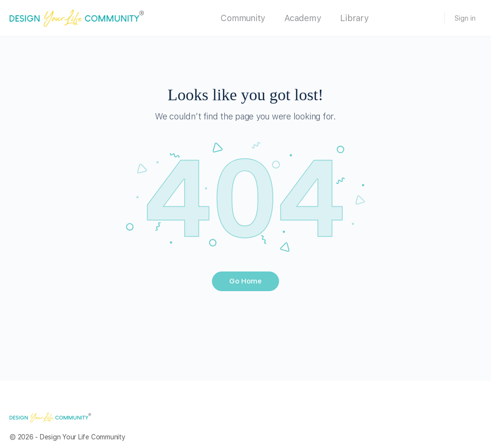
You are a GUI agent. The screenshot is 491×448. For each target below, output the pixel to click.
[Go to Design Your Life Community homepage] (77, 17)
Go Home (245, 281)
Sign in (465, 18)
